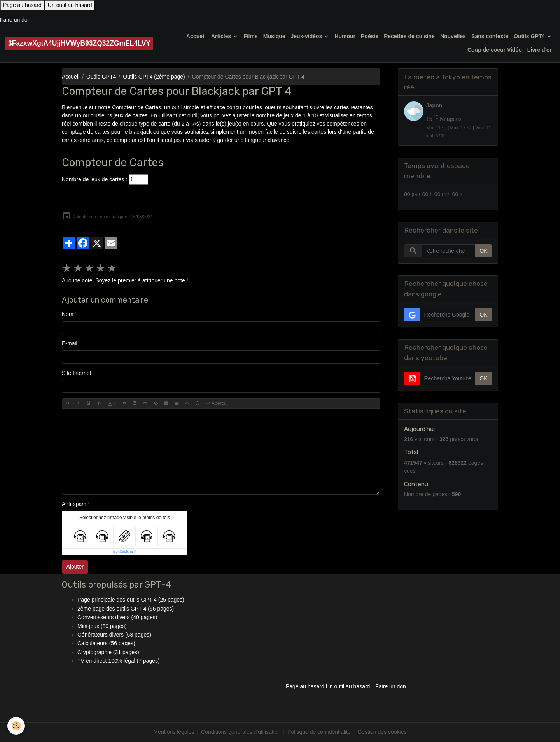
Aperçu (216, 403)
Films (251, 36)
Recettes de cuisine (409, 36)
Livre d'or (540, 50)
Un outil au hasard (70, 5)
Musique (274, 36)
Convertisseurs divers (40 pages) (117, 617)
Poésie (370, 36)
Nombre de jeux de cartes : (94, 179)
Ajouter (75, 567)
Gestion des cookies (382, 732)
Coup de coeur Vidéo (495, 50)
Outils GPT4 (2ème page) (154, 77)
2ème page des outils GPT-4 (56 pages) (126, 609)
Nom (68, 314)
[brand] (79, 43)
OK (483, 251)
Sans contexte (490, 36)
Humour (345, 36)
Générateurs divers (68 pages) (114, 635)
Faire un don (15, 20)
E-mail (70, 343)
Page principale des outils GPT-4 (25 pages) (131, 600)
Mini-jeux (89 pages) (102, 626)
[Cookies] (17, 726)
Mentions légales (174, 732)
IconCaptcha (123, 551)
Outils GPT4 (530, 36)
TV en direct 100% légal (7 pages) (119, 661)
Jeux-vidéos (307, 36)
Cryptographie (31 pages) (108, 652)
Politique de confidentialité (319, 732)
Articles (222, 36)
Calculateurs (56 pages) (106, 643)
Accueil (196, 36)
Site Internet (77, 373)
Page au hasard (22, 5)
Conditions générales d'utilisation (241, 732)
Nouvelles (453, 36)
